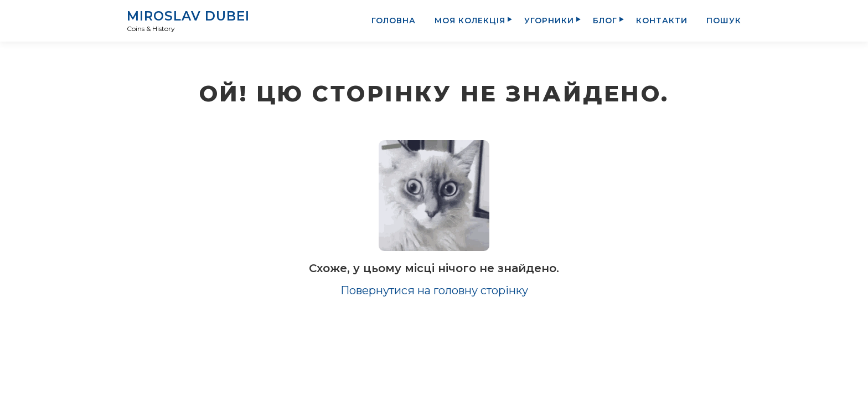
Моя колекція (470, 21)
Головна (394, 21)
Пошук (724, 21)
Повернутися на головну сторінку (434, 290)
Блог (605, 21)
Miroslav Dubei (188, 16)
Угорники (549, 21)
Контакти (662, 21)
